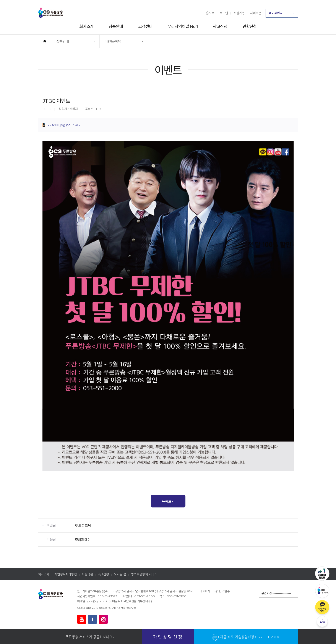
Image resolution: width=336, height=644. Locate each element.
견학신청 (250, 27)
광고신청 (220, 27)
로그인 (224, 13)
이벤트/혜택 (119, 43)
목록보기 (168, 501)
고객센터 (145, 27)
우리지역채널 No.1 (183, 27)
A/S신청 (104, 574)
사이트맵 (256, 13)
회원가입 (239, 13)
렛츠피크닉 (83, 526)
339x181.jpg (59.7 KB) (64, 125)
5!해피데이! (83, 540)
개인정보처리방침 (66, 574)
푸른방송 (50, 13)
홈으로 (210, 13)
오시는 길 (120, 574)
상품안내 (116, 27)
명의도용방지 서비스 (144, 574)
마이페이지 (282, 14)
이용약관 (88, 574)
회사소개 (86, 27)
